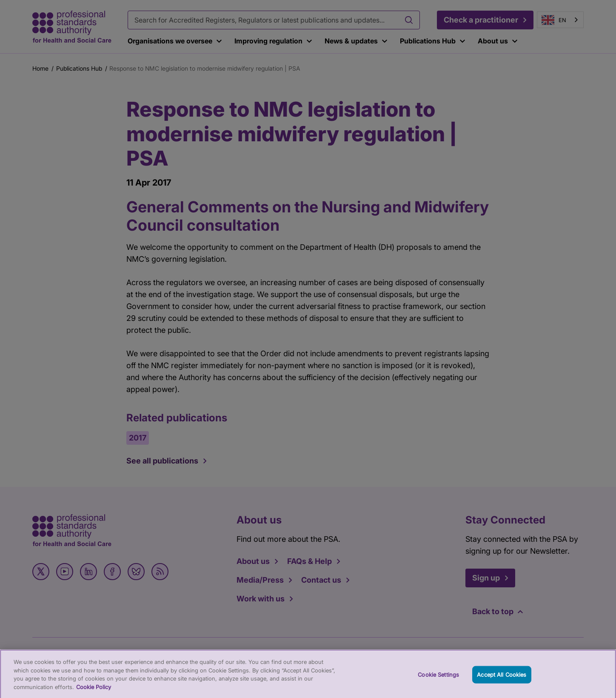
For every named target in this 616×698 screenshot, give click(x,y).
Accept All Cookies (502, 679)
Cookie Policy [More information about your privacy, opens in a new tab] (94, 692)
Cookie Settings (438, 679)
